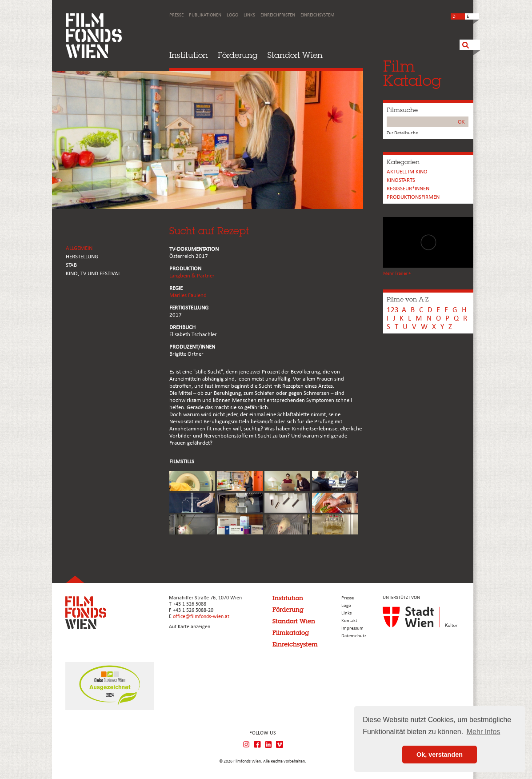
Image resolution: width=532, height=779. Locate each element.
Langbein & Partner (192, 276)
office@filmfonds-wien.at (201, 617)
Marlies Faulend (188, 295)
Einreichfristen (278, 15)
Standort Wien (295, 55)
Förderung (238, 55)
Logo (232, 15)
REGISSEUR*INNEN (408, 189)
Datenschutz (354, 636)
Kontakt (349, 621)
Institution (189, 55)
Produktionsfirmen (413, 197)
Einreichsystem (317, 15)
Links (249, 15)
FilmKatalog (412, 73)
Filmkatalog (291, 633)
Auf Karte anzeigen (190, 627)
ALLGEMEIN (79, 248)
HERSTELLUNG (82, 257)
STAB (71, 265)
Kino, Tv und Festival (93, 274)
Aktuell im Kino (407, 172)
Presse (176, 15)
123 (393, 310)
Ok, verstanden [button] (440, 755)
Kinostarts (401, 180)
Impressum (352, 628)
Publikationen (205, 15)
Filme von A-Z (408, 299)
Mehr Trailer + (397, 274)
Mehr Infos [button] (484, 732)
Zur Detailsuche (402, 133)
